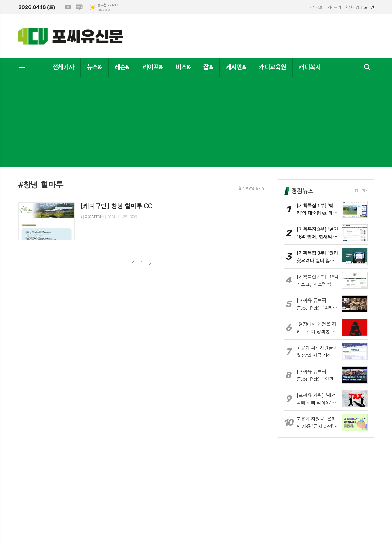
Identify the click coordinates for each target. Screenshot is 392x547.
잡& (208, 67)
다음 (150, 263)
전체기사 (63, 67)
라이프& (153, 67)
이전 (133, 263)
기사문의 (334, 7)
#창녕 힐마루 (256, 188)
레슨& (122, 67)
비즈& (183, 67)
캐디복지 (310, 67)
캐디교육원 (273, 67)
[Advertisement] (196, 123)
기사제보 (316, 7)
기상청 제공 (104, 10)
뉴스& (94, 67)
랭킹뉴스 (302, 191)
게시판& (236, 67)
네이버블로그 (79, 7)
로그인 (369, 7)
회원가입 (352, 7)
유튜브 (68, 7)
